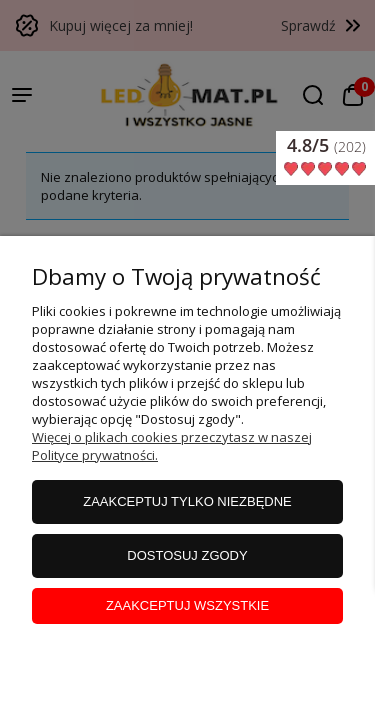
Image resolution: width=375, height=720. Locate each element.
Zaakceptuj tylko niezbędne (187, 501)
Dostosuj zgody (187, 555)
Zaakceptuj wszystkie (187, 605)
